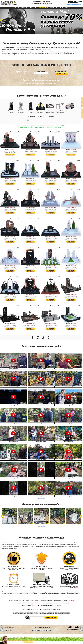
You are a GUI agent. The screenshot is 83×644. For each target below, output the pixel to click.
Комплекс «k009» (15, 190)
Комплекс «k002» (35, 132)
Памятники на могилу (7, 3)
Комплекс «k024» (76, 277)
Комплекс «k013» (15, 219)
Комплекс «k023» (55, 277)
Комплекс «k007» (55, 161)
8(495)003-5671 (73, 628)
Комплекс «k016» (76, 219)
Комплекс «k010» (35, 190)
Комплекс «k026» (35, 306)
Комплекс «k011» (56, 190)
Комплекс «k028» (76, 306)
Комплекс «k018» (35, 248)
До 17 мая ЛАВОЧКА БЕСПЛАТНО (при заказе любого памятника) (22, 640)
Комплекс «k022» (35, 277)
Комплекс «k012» (76, 190)
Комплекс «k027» (55, 306)
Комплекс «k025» (15, 306)
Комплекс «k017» (15, 248)
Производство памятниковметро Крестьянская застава (41, 3)
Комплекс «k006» (35, 161)
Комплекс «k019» (55, 248)
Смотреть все (42, 499)
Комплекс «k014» (35, 219)
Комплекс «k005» (15, 161)
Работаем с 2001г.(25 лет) (9, 5)
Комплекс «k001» (15, 132)
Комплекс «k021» (15, 277)
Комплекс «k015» (55, 219)
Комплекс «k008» (76, 161)
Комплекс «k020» (76, 248)
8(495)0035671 (75, 2)
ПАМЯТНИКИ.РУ (8, 2)
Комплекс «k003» (55, 132)
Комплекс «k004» (76, 132)
